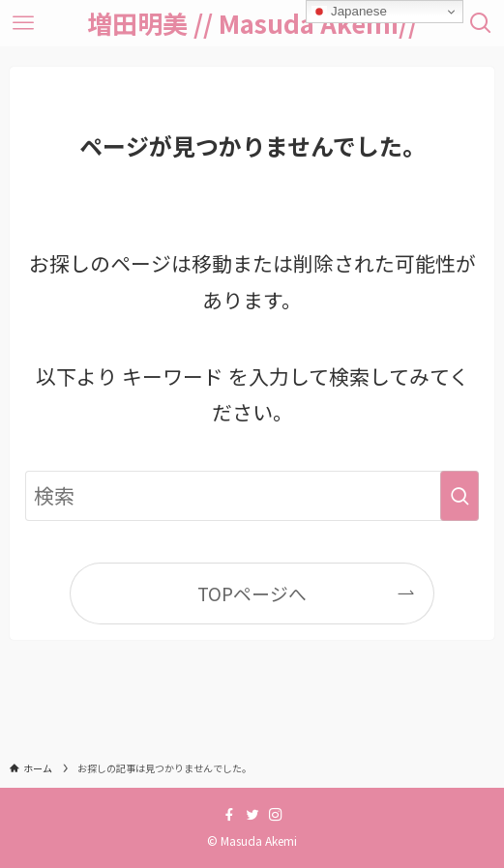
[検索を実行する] (460, 496)
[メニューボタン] (23, 23)
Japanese (349, 12)
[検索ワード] (252, 496)
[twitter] (252, 815)
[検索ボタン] (481, 23)
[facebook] (229, 815)
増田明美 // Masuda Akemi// (252, 23)
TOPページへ (252, 593)
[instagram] (276, 815)
